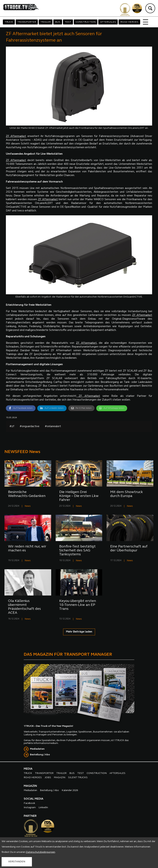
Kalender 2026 (70, 790)
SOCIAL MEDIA (34, 799)
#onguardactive (30, 427)
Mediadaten (37, 749)
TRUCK (9, 22)
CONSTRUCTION (86, 22)
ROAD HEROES (129, 22)
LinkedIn (43, 808)
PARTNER (30, 816)
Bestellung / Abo (40, 755)
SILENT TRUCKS (78, 778)
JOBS (48, 778)
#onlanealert (53, 427)
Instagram (30, 808)
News (28, 506)
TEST (68, 22)
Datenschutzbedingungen (40, 852)
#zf (12, 427)
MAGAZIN (60, 778)
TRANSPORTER (27, 22)
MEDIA (28, 769)
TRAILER (46, 22)
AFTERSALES (108, 22)
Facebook (29, 803)
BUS (58, 22)
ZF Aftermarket (16, 136)
